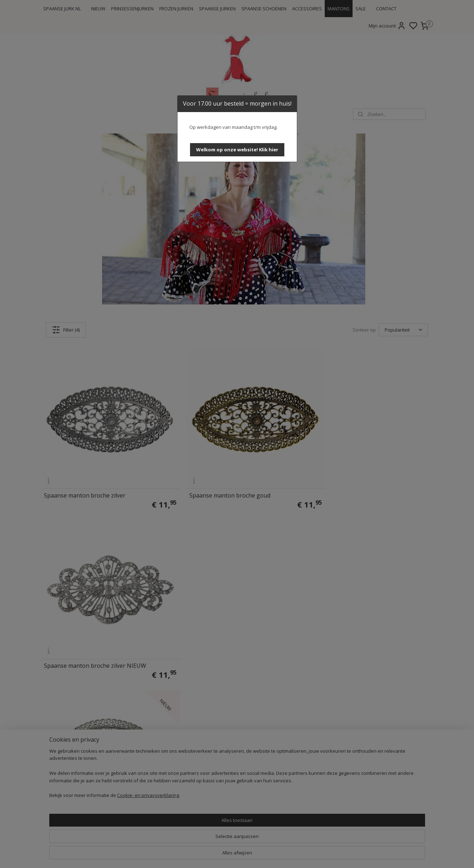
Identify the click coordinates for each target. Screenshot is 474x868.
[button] (237, 150)
